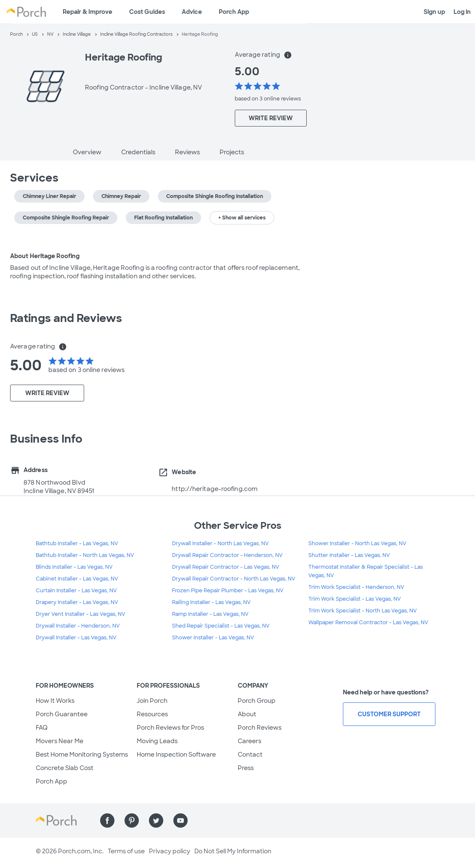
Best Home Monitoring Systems (82, 755)
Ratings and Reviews (66, 318)
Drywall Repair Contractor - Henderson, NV (227, 555)
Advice (192, 12)
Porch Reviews (260, 728)
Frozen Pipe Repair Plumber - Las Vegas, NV (228, 591)
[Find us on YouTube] (180, 821)
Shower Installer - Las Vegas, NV (213, 638)
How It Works (55, 701)
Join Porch (152, 701)
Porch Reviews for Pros (170, 728)
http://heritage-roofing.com (215, 489)
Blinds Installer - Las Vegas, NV (74, 567)
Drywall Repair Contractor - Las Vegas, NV (226, 567)
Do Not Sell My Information (233, 851)
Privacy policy (170, 851)
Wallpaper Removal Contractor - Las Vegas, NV (368, 623)
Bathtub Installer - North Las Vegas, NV (85, 555)
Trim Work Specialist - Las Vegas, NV (355, 599)
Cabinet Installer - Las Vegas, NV (77, 579)
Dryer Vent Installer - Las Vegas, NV (81, 614)
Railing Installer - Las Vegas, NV (211, 602)
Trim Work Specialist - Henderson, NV (356, 587)
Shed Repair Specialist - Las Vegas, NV (221, 626)
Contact (250, 755)
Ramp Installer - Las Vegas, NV (210, 614)
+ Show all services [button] (242, 218)
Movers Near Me (60, 741)
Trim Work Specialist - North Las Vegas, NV (363, 611)
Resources (152, 714)
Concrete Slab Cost (65, 768)
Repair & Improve (88, 12)
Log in (462, 12)
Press (246, 768)
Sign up (434, 12)
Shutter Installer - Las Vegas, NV (349, 555)
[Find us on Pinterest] (132, 821)
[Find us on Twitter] (156, 821)
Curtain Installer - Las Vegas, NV (76, 591)
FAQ (42, 728)
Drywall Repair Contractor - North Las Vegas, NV (234, 579)
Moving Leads (157, 741)
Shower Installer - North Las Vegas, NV (357, 543)
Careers (249, 741)
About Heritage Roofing (45, 256)
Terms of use (126, 851)
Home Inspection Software (176, 755)
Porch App (234, 12)
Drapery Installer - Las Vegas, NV (77, 602)
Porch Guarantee (62, 714)
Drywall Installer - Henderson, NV (78, 626)
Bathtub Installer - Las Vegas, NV (77, 543)
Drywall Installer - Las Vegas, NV (76, 638)
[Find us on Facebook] (107, 821)
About (247, 714)
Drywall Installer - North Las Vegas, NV (220, 543)
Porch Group (257, 701)
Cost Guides (147, 12)
